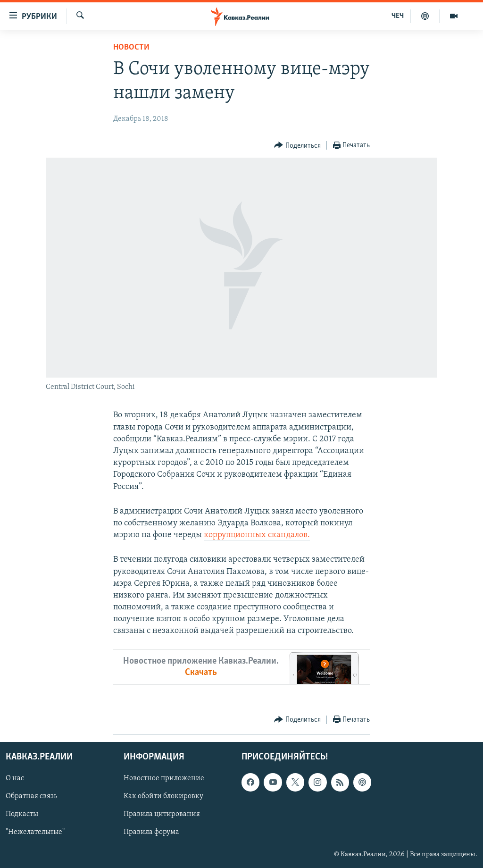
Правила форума (151, 832)
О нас (15, 778)
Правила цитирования (162, 814)
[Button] (297, 146)
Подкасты (22, 814)
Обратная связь (31, 796)
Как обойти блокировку (163, 796)
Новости (131, 47)
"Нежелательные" (35, 832)
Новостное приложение (164, 778)
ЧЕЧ (398, 16)
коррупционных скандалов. (257, 535)
